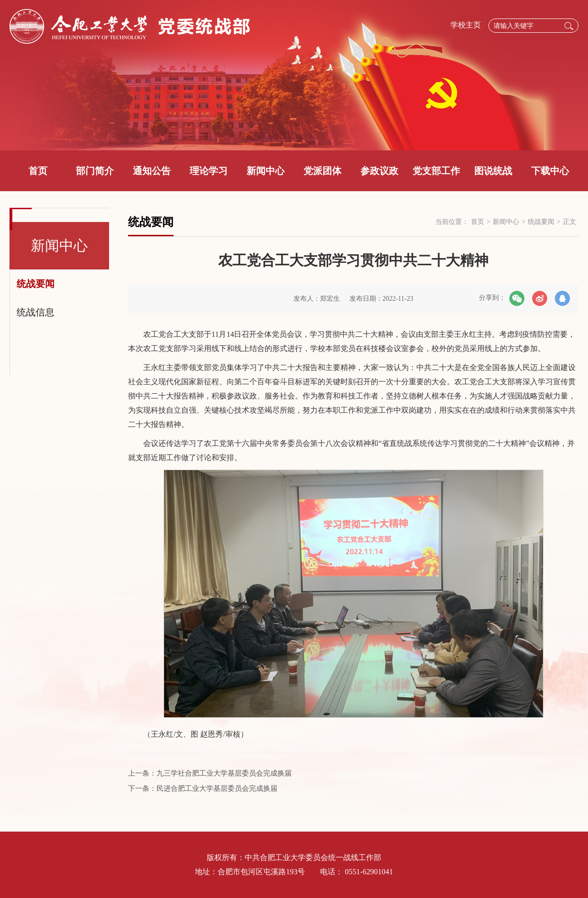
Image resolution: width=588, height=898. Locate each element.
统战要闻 (36, 284)
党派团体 (322, 171)
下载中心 (550, 171)
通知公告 (152, 171)
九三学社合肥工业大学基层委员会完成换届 (224, 773)
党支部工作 (436, 171)
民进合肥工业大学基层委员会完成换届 (217, 788)
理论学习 (209, 171)
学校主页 (466, 25)
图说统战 (493, 171)
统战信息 (36, 312)
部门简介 (95, 171)
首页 (38, 171)
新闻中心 (266, 171)
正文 (570, 222)
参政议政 (379, 171)
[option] (294, 75)
